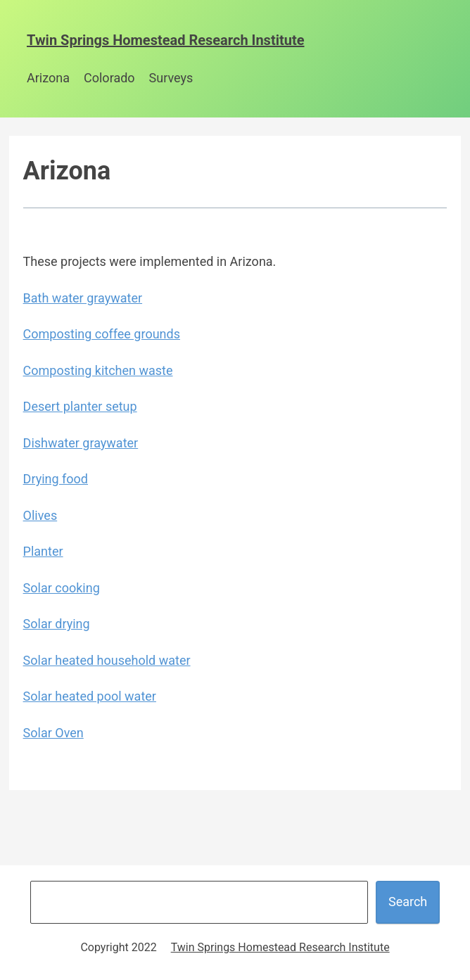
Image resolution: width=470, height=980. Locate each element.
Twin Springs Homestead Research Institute (166, 40)
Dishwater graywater (81, 443)
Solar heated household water (107, 660)
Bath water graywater (83, 298)
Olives (40, 515)
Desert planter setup (80, 406)
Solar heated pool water (90, 696)
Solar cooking (62, 588)
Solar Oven (53, 733)
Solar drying (57, 624)
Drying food (56, 479)
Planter (43, 551)
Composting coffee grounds (102, 334)
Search (408, 902)
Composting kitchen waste (98, 370)
